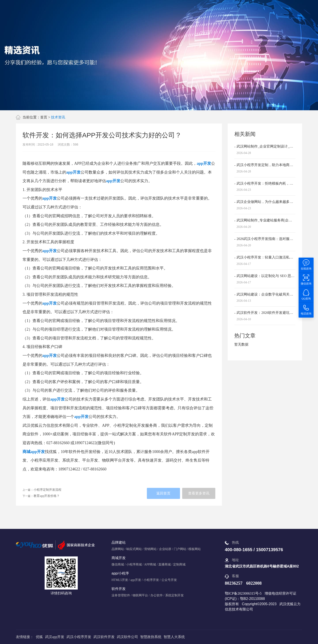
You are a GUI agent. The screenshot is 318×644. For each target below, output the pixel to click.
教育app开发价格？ (47, 496)
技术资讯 (58, 117)
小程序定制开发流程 (47, 490)
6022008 (254, 583)
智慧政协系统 (151, 637)
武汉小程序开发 (79, 637)
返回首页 (163, 493)
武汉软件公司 (127, 637)
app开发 (204, 163)
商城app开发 (34, 452)
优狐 (39, 637)
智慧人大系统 (174, 637)
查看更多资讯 (199, 493)
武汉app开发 (55, 637)
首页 (44, 117)
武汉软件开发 (104, 637)
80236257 (234, 583)
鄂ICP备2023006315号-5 (243, 593)
